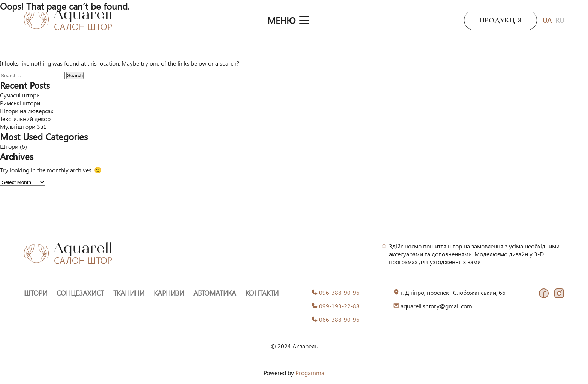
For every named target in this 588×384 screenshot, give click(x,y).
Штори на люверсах (27, 111)
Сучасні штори (20, 95)
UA (547, 20)
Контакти (262, 293)
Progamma (310, 373)
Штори (9, 146)
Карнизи (169, 293)
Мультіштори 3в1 (23, 126)
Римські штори (20, 103)
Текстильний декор (25, 119)
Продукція (500, 20)
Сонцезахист (80, 293)
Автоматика (215, 293)
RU (560, 20)
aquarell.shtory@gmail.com (436, 306)
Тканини (129, 293)
